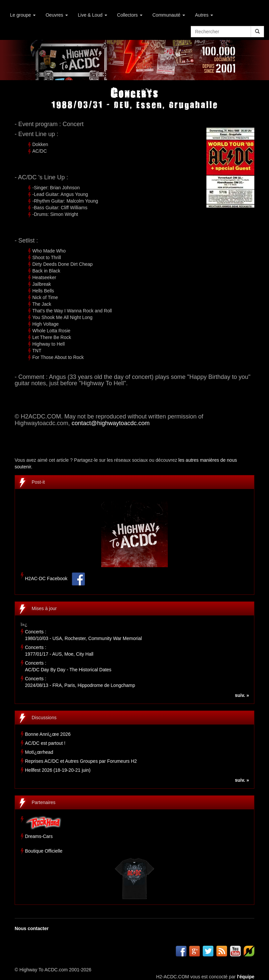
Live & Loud (93, 15)
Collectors (130, 15)
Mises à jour (44, 608)
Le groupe (23, 15)
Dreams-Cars (39, 836)
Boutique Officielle (44, 851)
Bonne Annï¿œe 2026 (48, 734)
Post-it (38, 482)
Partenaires (44, 802)
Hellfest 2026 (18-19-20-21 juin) (58, 770)
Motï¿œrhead (39, 752)
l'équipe (246, 977)
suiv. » (242, 695)
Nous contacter (32, 928)
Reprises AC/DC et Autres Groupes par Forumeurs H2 (81, 761)
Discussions (44, 718)
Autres (204, 15)
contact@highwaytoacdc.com (111, 423)
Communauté (169, 15)
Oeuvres (57, 15)
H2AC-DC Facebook (46, 578)
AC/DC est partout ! (45, 743)
